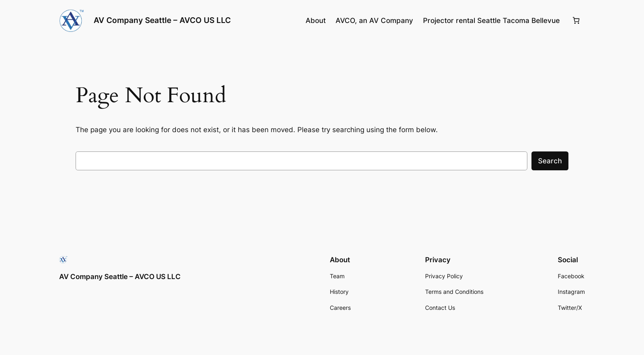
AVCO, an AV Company (374, 21)
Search (550, 161)
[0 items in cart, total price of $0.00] (576, 21)
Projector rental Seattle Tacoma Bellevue (491, 21)
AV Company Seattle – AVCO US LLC (162, 20)
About (316, 21)
